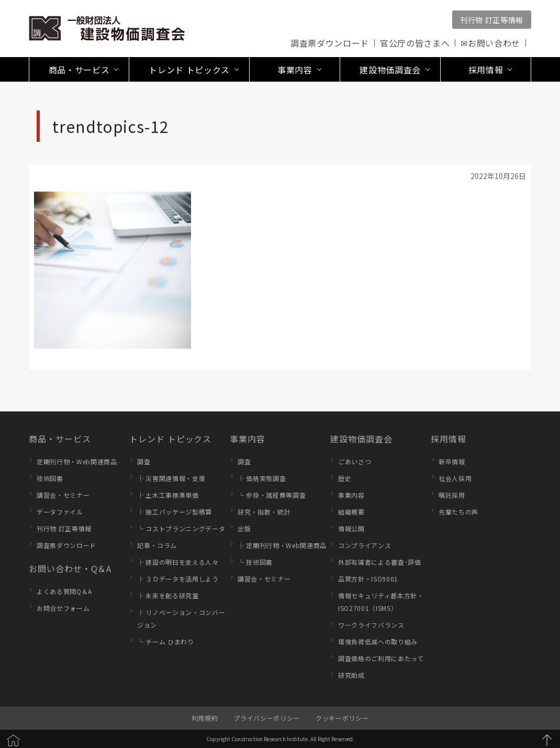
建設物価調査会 (361, 439)
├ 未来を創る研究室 (168, 595)
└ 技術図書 (255, 562)
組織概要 (351, 512)
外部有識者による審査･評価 (380, 562)
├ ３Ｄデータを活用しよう (178, 579)
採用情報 (449, 439)
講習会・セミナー (63, 495)
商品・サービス (60, 439)
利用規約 (205, 718)
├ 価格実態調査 (262, 478)
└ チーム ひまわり (166, 641)
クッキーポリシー (342, 718)
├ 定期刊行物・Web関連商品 (282, 545)
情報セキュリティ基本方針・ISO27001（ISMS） (381, 602)
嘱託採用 (452, 495)
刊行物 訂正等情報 (492, 20)
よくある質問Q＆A (64, 591)
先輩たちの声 (458, 512)
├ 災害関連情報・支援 (171, 478)
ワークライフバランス (371, 625)
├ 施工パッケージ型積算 (175, 512)
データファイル (60, 512)
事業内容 (248, 439)
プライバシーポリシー (267, 718)
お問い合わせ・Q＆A (70, 568)
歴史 (345, 478)
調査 (144, 461)
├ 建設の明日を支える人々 (178, 562)
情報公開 (351, 528)
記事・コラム (157, 545)
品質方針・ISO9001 (368, 579)
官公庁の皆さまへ (415, 43)
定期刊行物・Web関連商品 (77, 461)
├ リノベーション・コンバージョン (181, 618)
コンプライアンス (365, 545)
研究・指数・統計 (264, 512)
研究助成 (351, 675)
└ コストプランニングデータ (181, 528)
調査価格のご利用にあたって (381, 658)
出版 (244, 528)
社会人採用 (455, 478)
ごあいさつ (355, 461)
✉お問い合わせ (490, 43)
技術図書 (50, 478)
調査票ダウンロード (330, 43)
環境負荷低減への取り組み (378, 641)
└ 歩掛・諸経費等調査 (272, 495)
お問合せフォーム (63, 608)
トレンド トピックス (170, 439)
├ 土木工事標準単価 (168, 495)
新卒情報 (452, 461)
